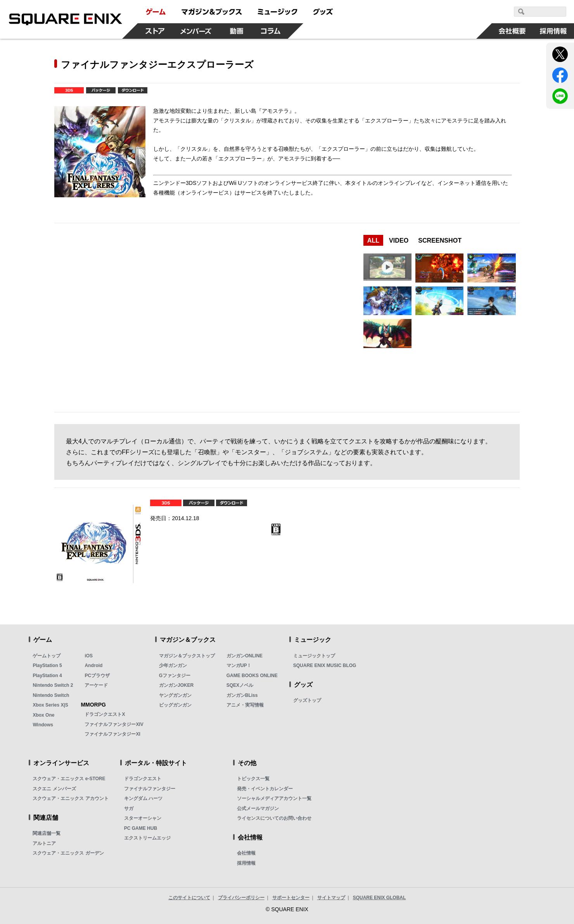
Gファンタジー (175, 676)
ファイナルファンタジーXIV (114, 724)
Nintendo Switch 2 (53, 685)
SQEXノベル (240, 685)
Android (93, 665)
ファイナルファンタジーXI (112, 734)
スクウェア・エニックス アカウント (70, 798)
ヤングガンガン (175, 695)
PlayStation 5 (47, 665)
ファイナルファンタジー (150, 789)
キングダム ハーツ (143, 798)
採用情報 (246, 863)
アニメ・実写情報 (245, 705)
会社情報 (246, 853)
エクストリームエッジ (147, 838)
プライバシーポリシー (241, 898)
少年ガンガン (173, 665)
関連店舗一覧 (47, 833)
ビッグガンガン (175, 705)
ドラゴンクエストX (105, 714)
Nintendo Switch (51, 695)
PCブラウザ (97, 676)
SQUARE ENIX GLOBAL (379, 898)
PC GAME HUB (141, 828)
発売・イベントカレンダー (265, 789)
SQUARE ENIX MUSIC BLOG (325, 665)
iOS (89, 656)
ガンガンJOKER (176, 685)
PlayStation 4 (47, 676)
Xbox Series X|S (50, 705)
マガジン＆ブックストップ (187, 656)
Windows (43, 725)
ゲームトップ (47, 656)
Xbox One (43, 715)
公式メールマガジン (258, 808)
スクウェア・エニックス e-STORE (69, 779)
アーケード (96, 685)
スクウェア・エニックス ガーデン (68, 853)
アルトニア (44, 843)
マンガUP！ (239, 665)
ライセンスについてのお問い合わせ (274, 818)
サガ (129, 808)
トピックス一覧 (253, 779)
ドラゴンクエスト (143, 779)
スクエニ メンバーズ (54, 789)
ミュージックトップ (314, 656)
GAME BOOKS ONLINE (252, 676)
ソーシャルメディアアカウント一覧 (274, 798)
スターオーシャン (143, 818)
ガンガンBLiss (242, 695)
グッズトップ (307, 700)
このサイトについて (189, 898)
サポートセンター (291, 898)
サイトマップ (331, 898)
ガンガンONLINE (245, 656)
